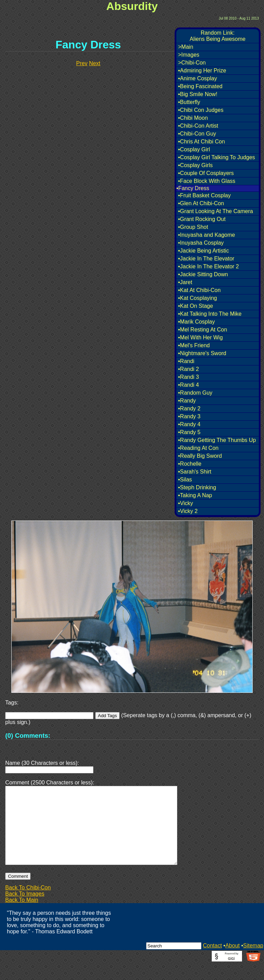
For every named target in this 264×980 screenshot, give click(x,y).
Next (95, 63)
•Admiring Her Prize (202, 71)
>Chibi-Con (192, 63)
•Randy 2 (189, 409)
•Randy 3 (189, 416)
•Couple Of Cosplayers (206, 173)
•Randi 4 (189, 385)
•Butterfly (189, 102)
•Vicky (186, 503)
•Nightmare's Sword (202, 353)
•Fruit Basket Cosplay (204, 195)
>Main (186, 47)
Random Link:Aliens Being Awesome (218, 36)
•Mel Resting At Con (203, 330)
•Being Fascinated (200, 86)
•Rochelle (190, 464)
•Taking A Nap (195, 495)
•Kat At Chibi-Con (199, 290)
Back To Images (25, 910)
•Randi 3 (189, 377)
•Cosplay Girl (194, 149)
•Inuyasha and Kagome (207, 235)
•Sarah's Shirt (195, 472)
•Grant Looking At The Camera (216, 211)
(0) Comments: (28, 736)
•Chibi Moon (193, 118)
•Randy (187, 401)
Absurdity (132, 6)
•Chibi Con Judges (201, 110)
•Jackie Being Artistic (203, 251)
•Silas (185, 480)
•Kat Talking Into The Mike (210, 314)
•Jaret (185, 282)
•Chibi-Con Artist (198, 126)
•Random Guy (195, 393)
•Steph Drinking (197, 487)
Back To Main (22, 916)
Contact (212, 962)
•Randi (186, 361)
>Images (189, 55)
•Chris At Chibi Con (201, 142)
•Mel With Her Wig (200, 337)
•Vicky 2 (188, 511)
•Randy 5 (189, 432)
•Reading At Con (198, 448)
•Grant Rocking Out (202, 219)
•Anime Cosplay (197, 78)
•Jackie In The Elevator (206, 259)
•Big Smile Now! (198, 94)
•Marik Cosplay (196, 322)
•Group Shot (193, 227)
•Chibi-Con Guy (197, 134)
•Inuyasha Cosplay (201, 243)
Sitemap (253, 962)
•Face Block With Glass (207, 181)
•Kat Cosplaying (197, 298)
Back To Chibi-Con (28, 904)
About (232, 962)
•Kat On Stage (196, 306)
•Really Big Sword (200, 456)
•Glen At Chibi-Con (201, 203)
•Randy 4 (189, 424)
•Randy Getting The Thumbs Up (217, 440)
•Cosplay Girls (195, 165)
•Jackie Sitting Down (203, 274)
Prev (82, 63)
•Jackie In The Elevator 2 (208, 266)
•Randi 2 (189, 369)
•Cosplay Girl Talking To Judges (217, 157)
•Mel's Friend (194, 345)
